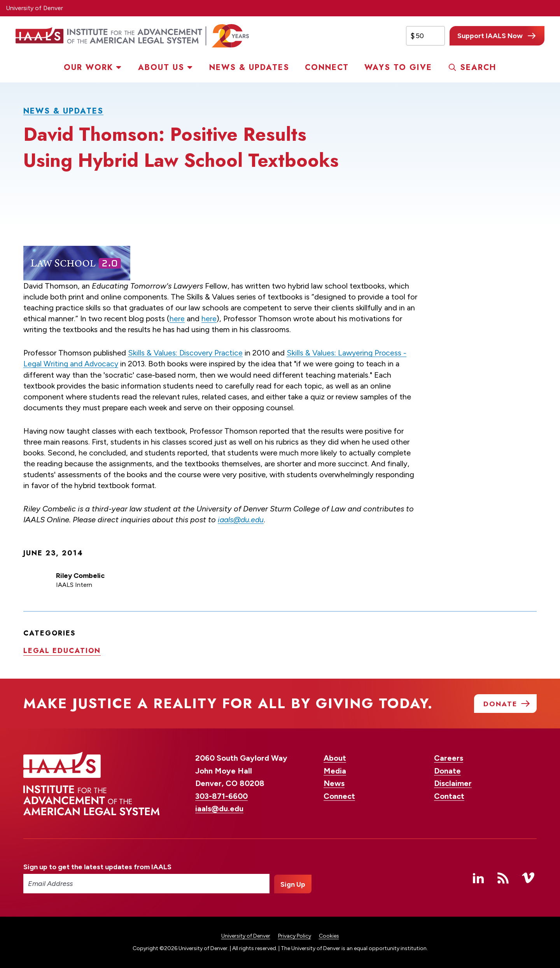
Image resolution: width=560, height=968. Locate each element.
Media (335, 771)
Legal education (62, 650)
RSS (503, 878)
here (177, 319)
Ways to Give (398, 67)
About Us (161, 67)
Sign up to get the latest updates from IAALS (97, 867)
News (334, 784)
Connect (327, 67)
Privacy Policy (295, 936)
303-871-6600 (221, 796)
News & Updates (249, 67)
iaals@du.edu (242, 519)
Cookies (329, 936)
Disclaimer (453, 784)
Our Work (88, 67)
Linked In (478, 878)
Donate (447, 771)
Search (478, 67)
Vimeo (528, 878)
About (335, 758)
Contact (449, 796)
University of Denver (34, 8)
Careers (449, 758)
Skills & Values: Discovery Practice (186, 353)
